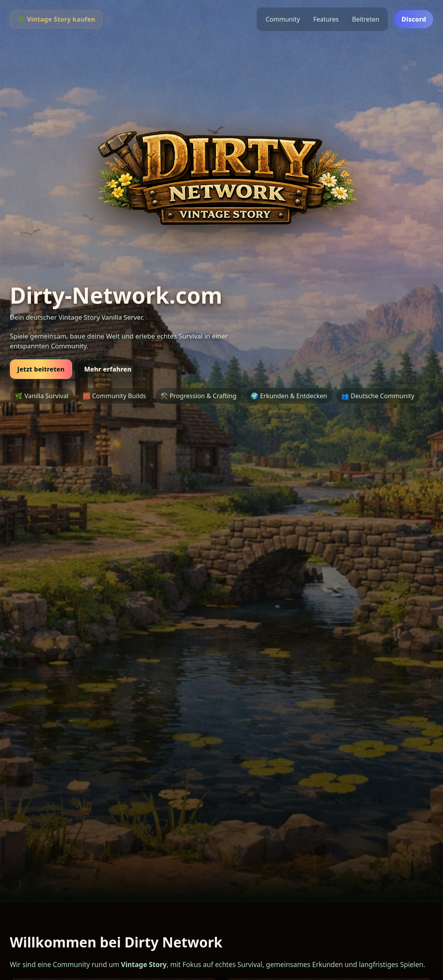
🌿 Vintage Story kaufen (56, 19)
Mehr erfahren (108, 369)
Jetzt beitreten (41, 369)
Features (326, 19)
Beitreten (366, 19)
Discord (414, 19)
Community (283, 19)
